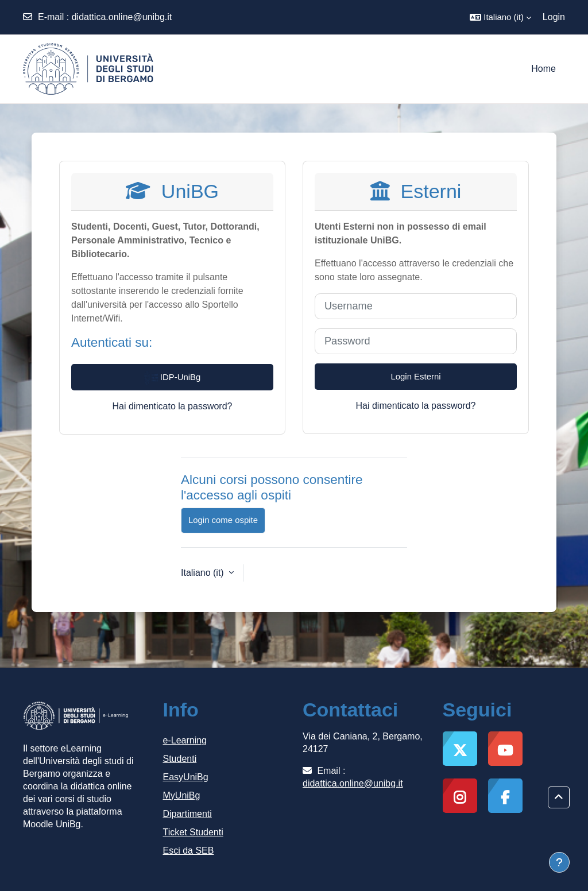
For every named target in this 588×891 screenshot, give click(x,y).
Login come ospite (223, 520)
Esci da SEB (189, 851)
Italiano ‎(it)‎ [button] (204, 573)
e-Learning (185, 740)
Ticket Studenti (193, 832)
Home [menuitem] (543, 69)
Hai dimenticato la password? (173, 406)
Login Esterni (415, 376)
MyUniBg (182, 795)
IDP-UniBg (173, 378)
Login (554, 17)
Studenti (180, 759)
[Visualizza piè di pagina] (559, 862)
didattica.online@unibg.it (122, 17)
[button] (500, 17)
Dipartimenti (187, 814)
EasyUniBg (186, 777)
